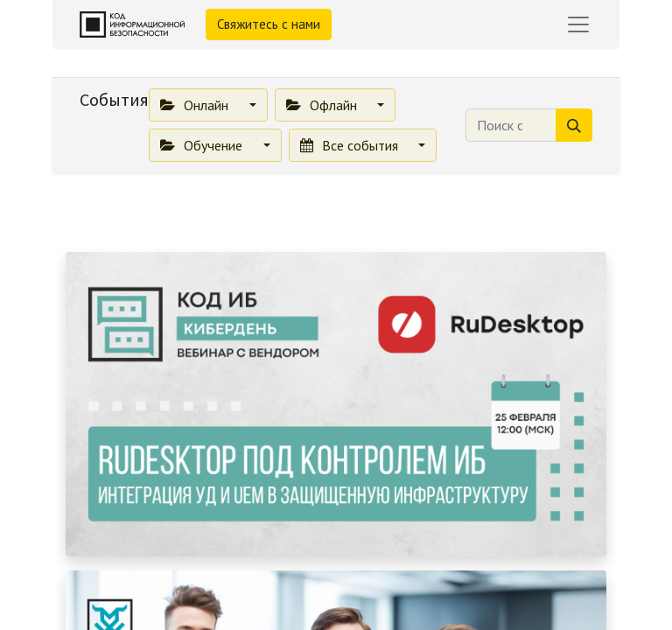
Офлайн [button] (323, 105)
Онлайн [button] (196, 105)
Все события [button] (351, 145)
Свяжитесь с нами (269, 24)
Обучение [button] (203, 145)
